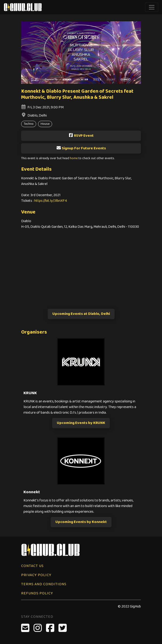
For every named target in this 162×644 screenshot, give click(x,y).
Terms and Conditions (44, 584)
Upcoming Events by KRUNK (81, 423)
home (74, 158)
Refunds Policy (37, 593)
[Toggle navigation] (152, 7)
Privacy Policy (36, 575)
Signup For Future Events (81, 148)
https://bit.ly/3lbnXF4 (51, 201)
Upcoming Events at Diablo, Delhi (81, 314)
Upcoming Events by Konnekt (81, 522)
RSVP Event (81, 136)
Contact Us (32, 566)
